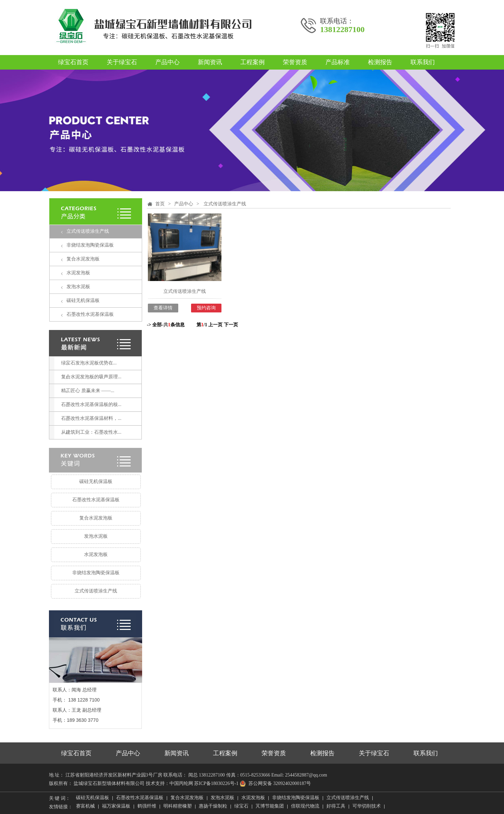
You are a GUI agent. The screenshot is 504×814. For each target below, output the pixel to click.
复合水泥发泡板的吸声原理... (91, 377)
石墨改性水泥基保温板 (90, 314)
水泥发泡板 (78, 273)
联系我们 (423, 62)
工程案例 (253, 62)
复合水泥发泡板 (83, 259)
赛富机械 (85, 807)
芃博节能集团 (270, 807)
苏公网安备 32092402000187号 (275, 784)
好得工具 (336, 807)
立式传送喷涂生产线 (88, 231)
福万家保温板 (116, 807)
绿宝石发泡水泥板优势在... (89, 363)
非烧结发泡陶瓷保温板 (90, 245)
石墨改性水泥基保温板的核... (91, 404)
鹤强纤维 (147, 807)
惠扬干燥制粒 (213, 807)
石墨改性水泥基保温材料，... (91, 418)
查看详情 (163, 308)
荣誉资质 (295, 62)
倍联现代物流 (305, 807)
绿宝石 (241, 807)
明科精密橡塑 (178, 807)
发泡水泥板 (78, 287)
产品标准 (338, 62)
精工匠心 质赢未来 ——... (88, 391)
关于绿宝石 (122, 62)
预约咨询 (206, 308)
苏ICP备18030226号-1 (216, 783)
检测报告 (380, 62)
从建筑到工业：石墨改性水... (91, 432)
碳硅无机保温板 (83, 300)
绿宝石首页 (73, 62)
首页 (160, 204)
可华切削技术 (367, 807)
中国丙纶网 (181, 783)
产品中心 (167, 62)
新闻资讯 (210, 62)
